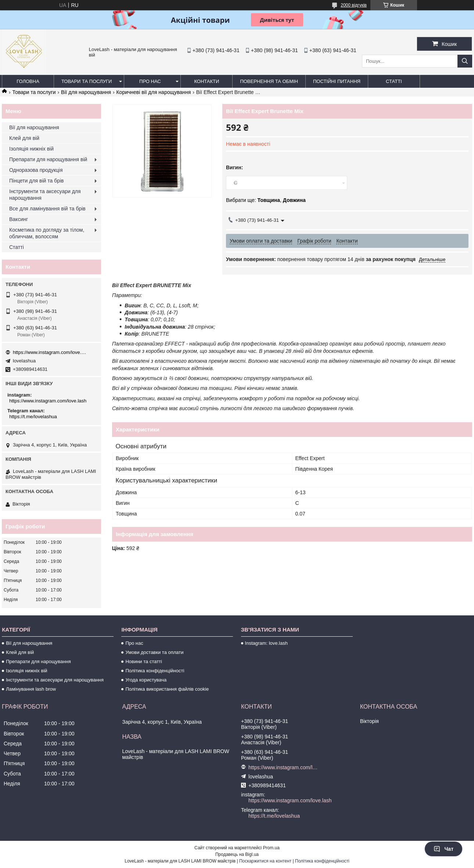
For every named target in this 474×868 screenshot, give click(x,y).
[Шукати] (465, 61)
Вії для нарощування (86, 92)
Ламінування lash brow (31, 689)
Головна (28, 81)
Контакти (207, 81)
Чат (444, 849)
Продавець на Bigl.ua (237, 854)
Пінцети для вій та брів (37, 181)
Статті (394, 81)
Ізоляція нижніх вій (31, 149)
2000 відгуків (354, 5)
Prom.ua (271, 848)
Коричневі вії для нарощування (153, 92)
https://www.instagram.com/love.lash (50, 352)
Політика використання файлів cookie (167, 689)
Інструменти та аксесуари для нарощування (45, 195)
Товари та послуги (87, 81)
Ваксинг (19, 219)
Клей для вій (24, 138)
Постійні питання (337, 81)
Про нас (150, 81)
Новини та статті (144, 661)
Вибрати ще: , (266, 200)
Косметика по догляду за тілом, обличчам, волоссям (47, 233)
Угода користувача (146, 680)
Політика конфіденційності (155, 671)
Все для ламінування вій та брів (47, 209)
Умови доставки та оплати (154, 652)
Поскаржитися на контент (265, 861)
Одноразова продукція (36, 170)
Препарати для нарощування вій (48, 159)
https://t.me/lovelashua (33, 417)
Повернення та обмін (269, 81)
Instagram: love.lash (266, 643)
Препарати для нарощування (38, 661)
